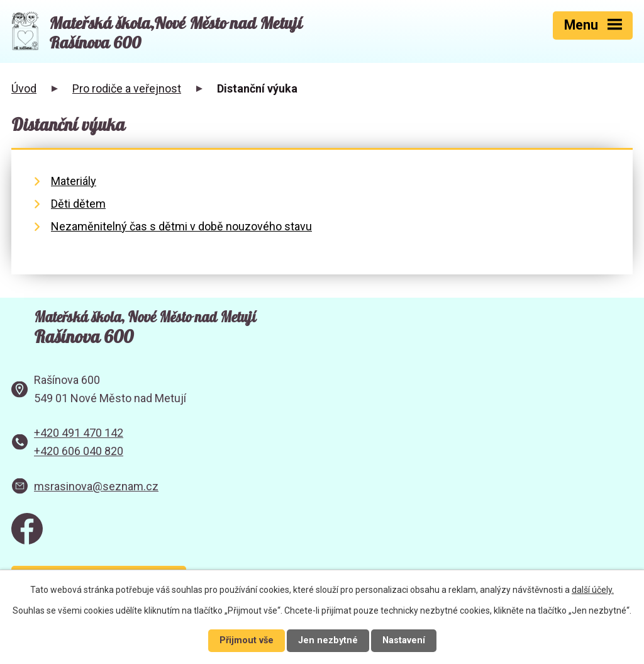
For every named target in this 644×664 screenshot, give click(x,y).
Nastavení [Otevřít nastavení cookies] (404, 640)
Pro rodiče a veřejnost (127, 88)
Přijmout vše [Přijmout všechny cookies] (247, 640)
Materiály (74, 181)
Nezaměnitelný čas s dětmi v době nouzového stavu (181, 226)
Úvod (24, 88)
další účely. (593, 590)
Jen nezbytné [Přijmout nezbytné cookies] (328, 640)
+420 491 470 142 (79, 433)
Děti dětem (78, 204)
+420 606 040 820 (79, 451)
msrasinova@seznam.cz (96, 486)
